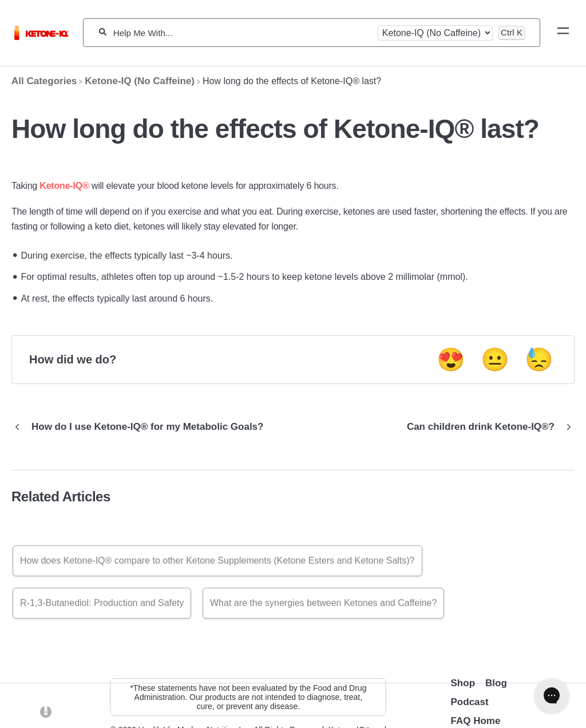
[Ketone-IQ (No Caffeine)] (140, 81)
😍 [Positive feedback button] (451, 359)
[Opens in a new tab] (46, 711)
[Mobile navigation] (563, 33)
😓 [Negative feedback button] (539, 359)
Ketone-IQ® (64, 186)
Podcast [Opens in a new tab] (470, 702)
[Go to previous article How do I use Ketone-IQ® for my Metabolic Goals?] (142, 427)
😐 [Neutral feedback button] (495, 359)
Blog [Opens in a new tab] (496, 683)
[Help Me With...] (242, 33)
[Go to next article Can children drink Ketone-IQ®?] (486, 427)
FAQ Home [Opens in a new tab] (476, 721)
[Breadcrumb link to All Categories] (44, 81)
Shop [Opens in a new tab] (463, 683)
